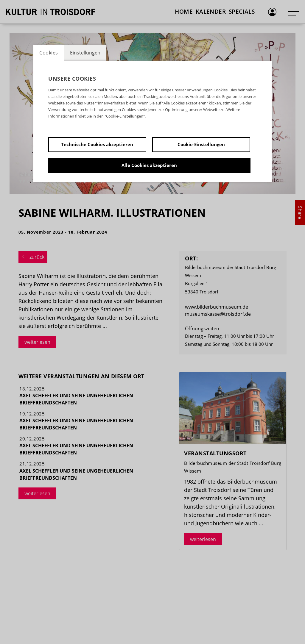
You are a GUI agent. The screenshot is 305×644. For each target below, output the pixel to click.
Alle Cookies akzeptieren (149, 165)
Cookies (49, 53)
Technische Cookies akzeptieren (97, 144)
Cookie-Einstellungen (201, 144)
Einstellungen (85, 53)
